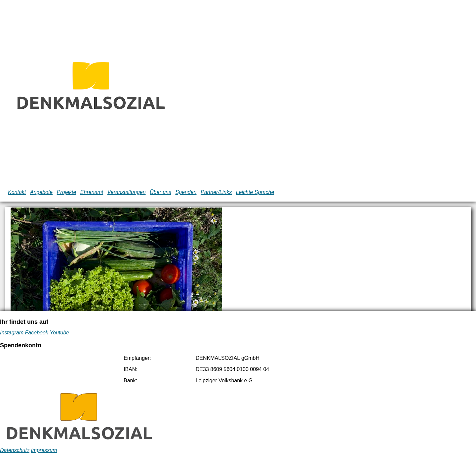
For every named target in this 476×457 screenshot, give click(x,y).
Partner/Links (216, 192)
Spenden (186, 192)
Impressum (44, 450)
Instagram (12, 333)
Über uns (160, 192)
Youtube (59, 333)
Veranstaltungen (127, 192)
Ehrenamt (92, 192)
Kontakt (17, 192)
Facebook (37, 333)
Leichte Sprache (255, 192)
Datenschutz (15, 450)
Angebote (41, 192)
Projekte (67, 192)
